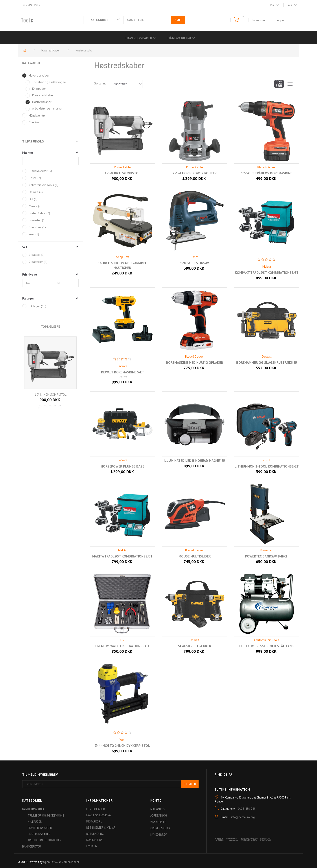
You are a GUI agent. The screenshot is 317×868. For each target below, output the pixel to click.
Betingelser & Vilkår (101, 828)
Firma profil (94, 821)
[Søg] (178, 20)
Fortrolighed (96, 809)
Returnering (95, 834)
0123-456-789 (247, 809)
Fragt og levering (99, 815)
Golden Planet (70, 862)
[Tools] (27, 20)
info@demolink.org (243, 817)
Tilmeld (190, 784)
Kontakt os (94, 840)
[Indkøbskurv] (238, 20)
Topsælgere (50, 327)
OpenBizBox (51, 862)
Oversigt (93, 846)
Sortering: (101, 83)
